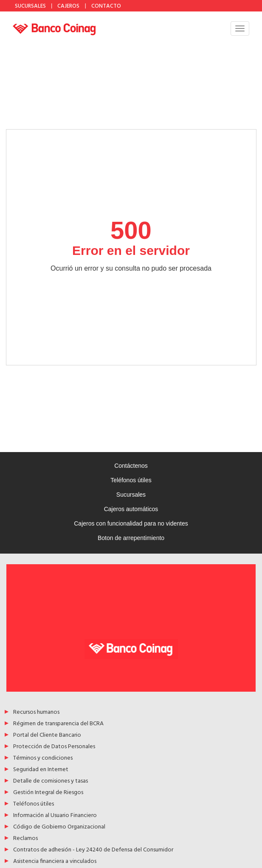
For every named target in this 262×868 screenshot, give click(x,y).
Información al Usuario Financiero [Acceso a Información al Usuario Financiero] (55, 816)
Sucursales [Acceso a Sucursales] (131, 495)
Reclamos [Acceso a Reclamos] (25, 839)
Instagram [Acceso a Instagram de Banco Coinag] (156, 6)
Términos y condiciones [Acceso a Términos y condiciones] (43, 759)
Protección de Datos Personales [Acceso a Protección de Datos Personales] (54, 747)
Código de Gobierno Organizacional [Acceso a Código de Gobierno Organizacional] (59, 827)
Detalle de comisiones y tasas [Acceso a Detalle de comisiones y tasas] (51, 782)
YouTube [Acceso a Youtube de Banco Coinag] (170, 6)
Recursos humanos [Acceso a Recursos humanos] (36, 713)
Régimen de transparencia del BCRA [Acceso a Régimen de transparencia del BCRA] (58, 724)
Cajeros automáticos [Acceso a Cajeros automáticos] (131, 509)
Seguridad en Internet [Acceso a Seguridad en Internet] (41, 770)
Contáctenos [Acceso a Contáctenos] (131, 466)
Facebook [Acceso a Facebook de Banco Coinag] (143, 6)
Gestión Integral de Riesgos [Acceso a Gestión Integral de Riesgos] (48, 793)
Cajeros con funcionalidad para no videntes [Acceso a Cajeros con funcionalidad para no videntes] (131, 523)
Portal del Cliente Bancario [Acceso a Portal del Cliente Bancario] (47, 736)
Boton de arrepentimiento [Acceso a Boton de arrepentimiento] (131, 538)
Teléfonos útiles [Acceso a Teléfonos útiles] (131, 480)
